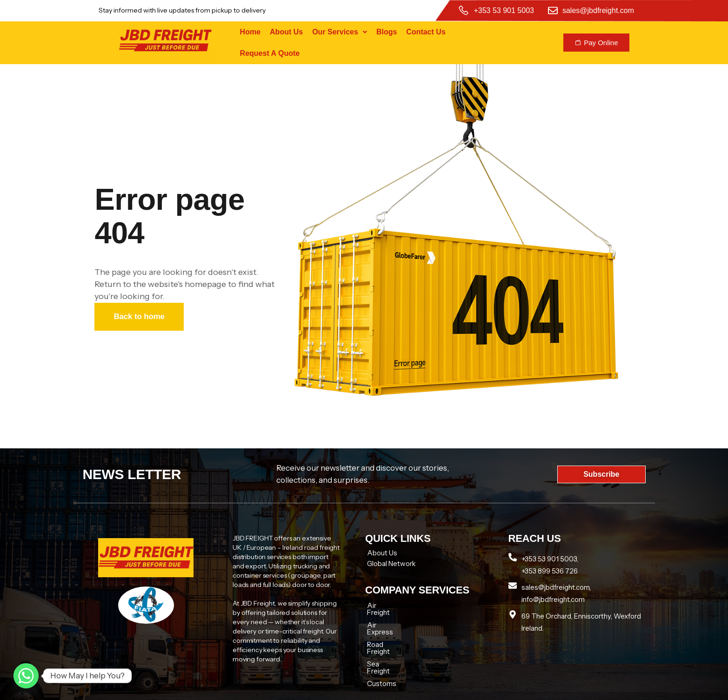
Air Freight (384, 605)
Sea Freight (385, 643)
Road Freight (387, 630)
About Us (286, 32)
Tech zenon (529, 689)
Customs (382, 656)
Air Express (385, 618)
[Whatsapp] (26, 676)
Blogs (387, 32)
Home (250, 32)
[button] (340, 32)
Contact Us (426, 32)
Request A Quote (270, 53)
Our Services (340, 32)
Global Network (391, 563)
